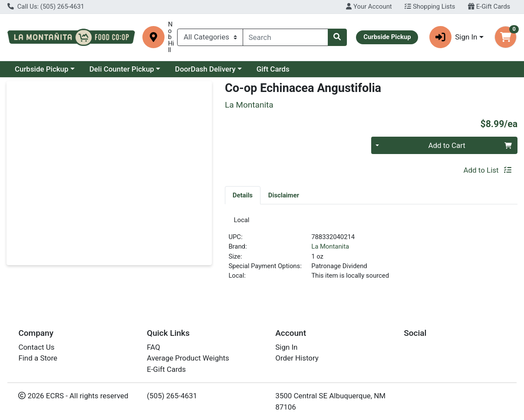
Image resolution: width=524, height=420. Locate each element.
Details (243, 195)
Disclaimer (284, 195)
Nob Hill (171, 37)
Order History (297, 361)
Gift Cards (273, 69)
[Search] (285, 37)
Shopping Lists (430, 7)
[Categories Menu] (210, 37)
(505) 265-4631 (172, 398)
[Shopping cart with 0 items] (506, 37)
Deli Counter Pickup (122, 69)
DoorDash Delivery (205, 69)
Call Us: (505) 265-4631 (46, 7)
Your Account (369, 7)
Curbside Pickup (42, 69)
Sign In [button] (453, 37)
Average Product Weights (188, 361)
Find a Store (38, 361)
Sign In (286, 350)
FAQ (153, 350)
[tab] (243, 195)
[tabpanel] (371, 253)
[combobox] (285, 37)
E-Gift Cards (489, 7)
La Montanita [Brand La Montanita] (330, 249)
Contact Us (36, 350)
